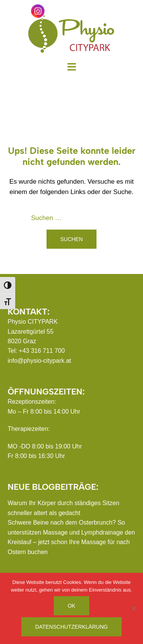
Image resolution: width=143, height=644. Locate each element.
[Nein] (133, 608)
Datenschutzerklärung (71, 627)
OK (71, 606)
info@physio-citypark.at (39, 361)
